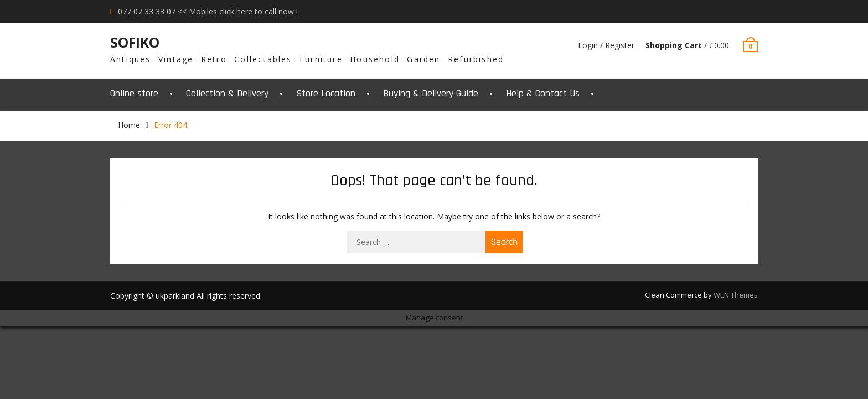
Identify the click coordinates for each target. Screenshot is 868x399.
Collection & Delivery (227, 93)
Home (129, 125)
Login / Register (606, 45)
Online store (134, 93)
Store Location (326, 93)
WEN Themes (736, 295)
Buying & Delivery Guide (431, 93)
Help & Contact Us (543, 93)
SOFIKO (135, 42)
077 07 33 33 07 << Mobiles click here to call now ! (208, 11)
